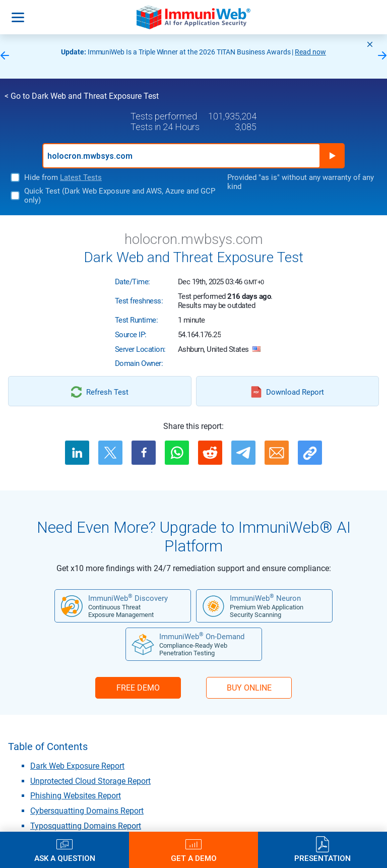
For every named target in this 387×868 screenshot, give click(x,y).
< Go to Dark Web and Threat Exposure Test (82, 96)
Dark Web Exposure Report (77, 766)
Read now (310, 52)
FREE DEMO (138, 688)
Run (332, 156)
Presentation (322, 858)
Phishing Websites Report (76, 796)
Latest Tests (81, 177)
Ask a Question (65, 858)
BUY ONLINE (249, 688)
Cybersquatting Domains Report (87, 811)
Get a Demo (194, 858)
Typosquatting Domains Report (86, 826)
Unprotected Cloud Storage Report (90, 781)
